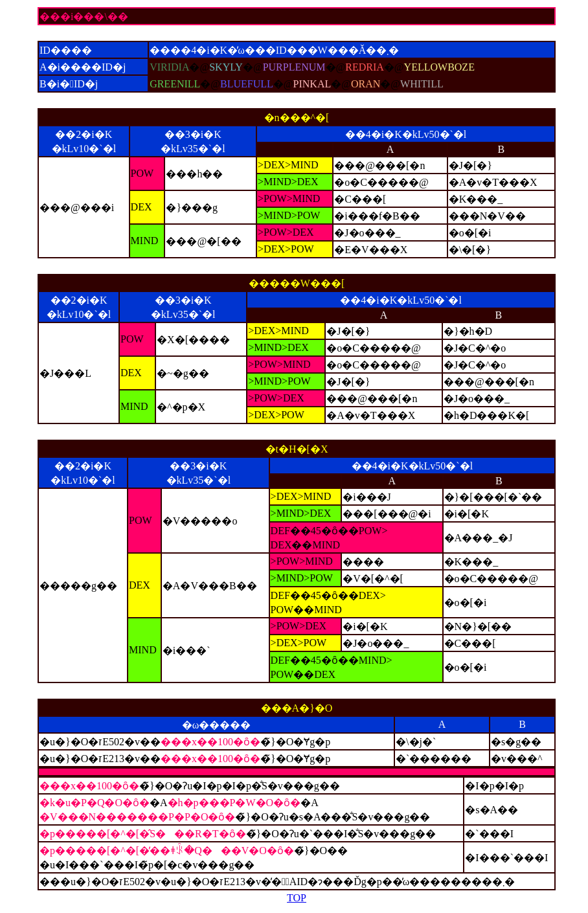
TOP (297, 898)
